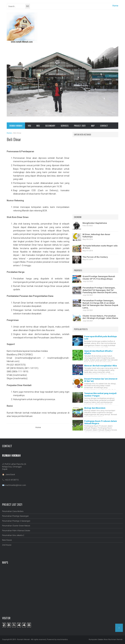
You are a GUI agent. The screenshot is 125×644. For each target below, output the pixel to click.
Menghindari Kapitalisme (95, 223)
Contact (104, 126)
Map (93, 126)
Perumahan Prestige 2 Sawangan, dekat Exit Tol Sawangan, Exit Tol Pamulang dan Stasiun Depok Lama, (100, 290)
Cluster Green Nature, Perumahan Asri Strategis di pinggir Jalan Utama (100, 317)
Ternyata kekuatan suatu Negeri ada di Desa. (100, 247)
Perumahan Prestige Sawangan (15, 516)
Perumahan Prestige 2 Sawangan (16, 521)
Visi (29, 126)
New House (7, 540)
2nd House (7, 545)
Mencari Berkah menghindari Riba (101, 366)
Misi (38, 126)
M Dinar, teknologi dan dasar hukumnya (96, 236)
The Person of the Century (95, 257)
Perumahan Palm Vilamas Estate (16, 531)
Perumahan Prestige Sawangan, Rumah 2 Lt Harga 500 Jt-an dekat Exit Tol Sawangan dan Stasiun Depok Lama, (100, 304)
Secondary (50, 126)
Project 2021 (80, 126)
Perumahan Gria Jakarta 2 (13, 535)
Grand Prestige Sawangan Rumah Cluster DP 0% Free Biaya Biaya (99, 278)
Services (65, 126)
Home (115, 6)
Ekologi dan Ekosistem (95, 408)
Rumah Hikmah (16, 126)
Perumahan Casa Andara (13, 511)
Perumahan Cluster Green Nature (16, 526)
